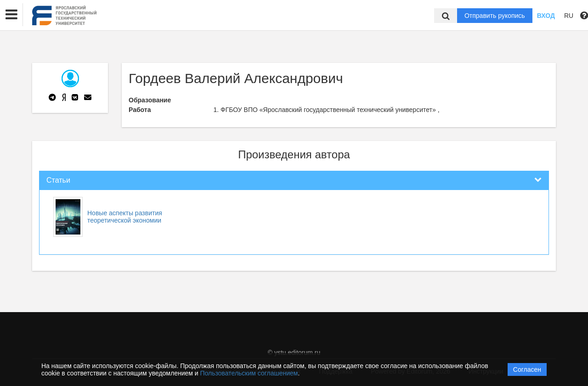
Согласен (527, 369)
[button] (11, 15)
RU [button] (569, 16)
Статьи (58, 180)
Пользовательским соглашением (249, 373)
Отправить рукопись (495, 16)
